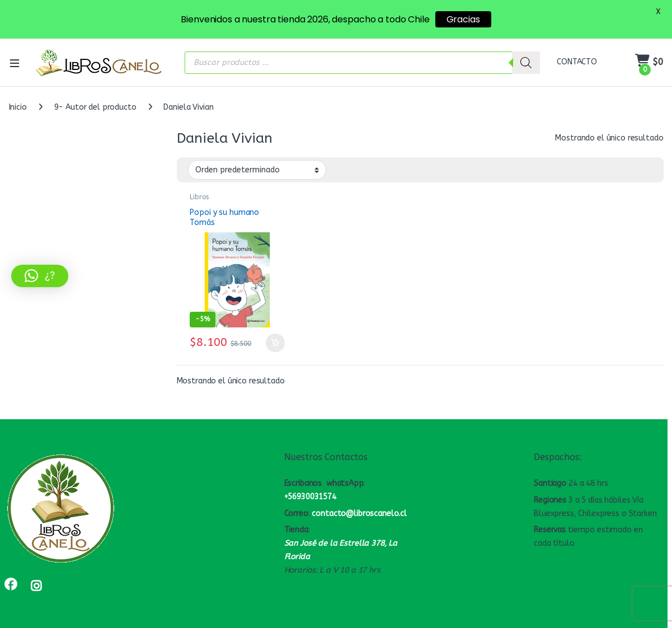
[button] (40, 276)
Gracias (463, 19)
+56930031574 (310, 493)
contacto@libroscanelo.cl (359, 509)
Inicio (18, 103)
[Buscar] (526, 58)
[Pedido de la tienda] (257, 166)
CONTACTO (577, 58)
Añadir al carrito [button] (275, 339)
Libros (199, 193)
